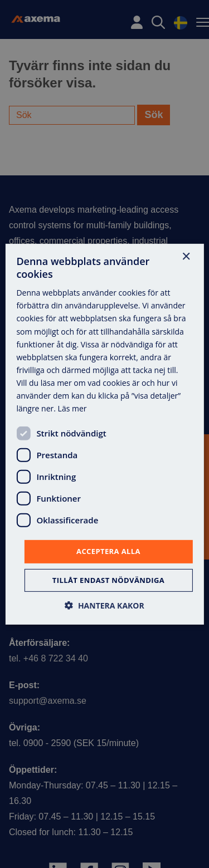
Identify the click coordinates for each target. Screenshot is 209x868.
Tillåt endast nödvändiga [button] (108, 580)
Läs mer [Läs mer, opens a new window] (72, 408)
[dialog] (104, 434)
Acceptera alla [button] (108, 551)
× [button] (186, 256)
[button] (104, 605)
